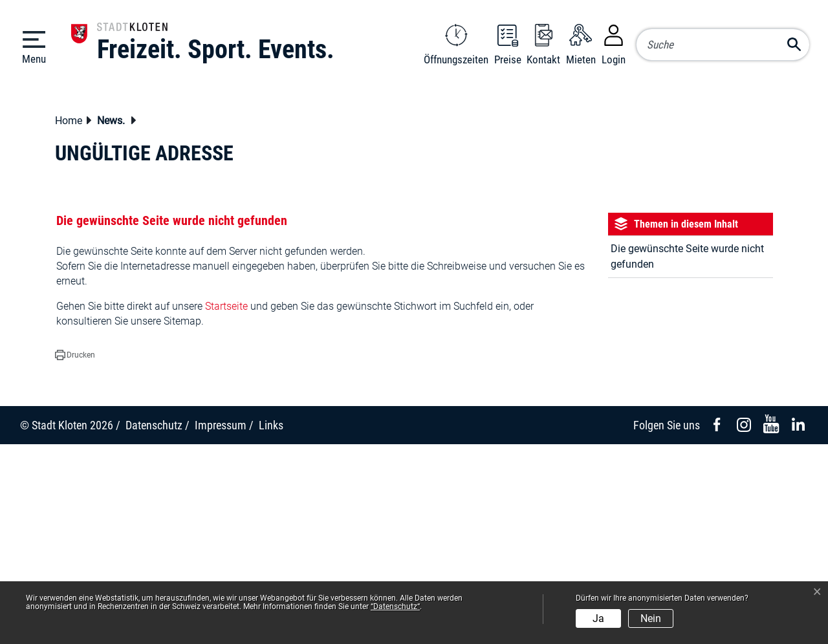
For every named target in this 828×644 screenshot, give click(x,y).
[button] (114, 322)
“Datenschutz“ (395, 606)
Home (69, 320)
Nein (651, 618)
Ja (598, 618)
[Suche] (723, 45)
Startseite (226, 506)
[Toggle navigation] (34, 47)
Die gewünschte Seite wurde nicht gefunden (687, 456)
